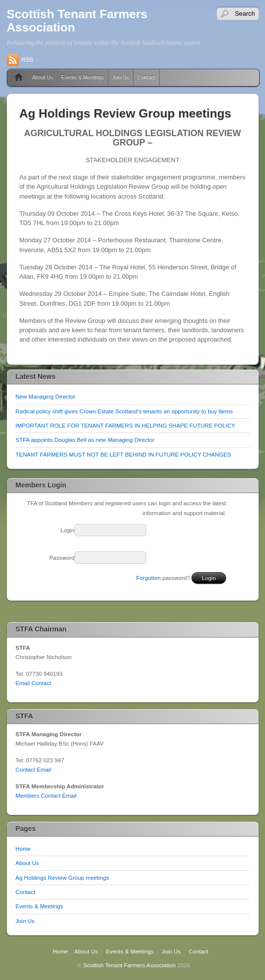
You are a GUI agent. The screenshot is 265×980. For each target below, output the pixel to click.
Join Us (121, 77)
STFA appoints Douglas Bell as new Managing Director (85, 440)
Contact (146, 77)
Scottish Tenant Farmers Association (77, 21)
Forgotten (149, 578)
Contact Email (34, 769)
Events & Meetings (82, 77)
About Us (43, 77)
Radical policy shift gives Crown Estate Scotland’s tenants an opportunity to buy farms (124, 411)
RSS (28, 60)
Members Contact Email (46, 795)
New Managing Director (46, 396)
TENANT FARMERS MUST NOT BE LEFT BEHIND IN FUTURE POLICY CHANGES (123, 454)
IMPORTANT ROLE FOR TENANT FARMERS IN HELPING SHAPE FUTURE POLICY (126, 425)
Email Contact (34, 683)
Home (15, 78)
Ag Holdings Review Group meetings (62, 878)
